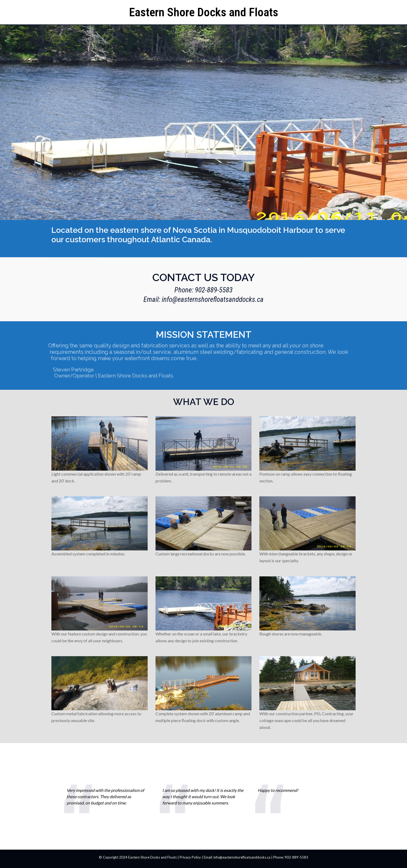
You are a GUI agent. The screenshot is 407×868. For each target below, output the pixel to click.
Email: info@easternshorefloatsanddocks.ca (203, 299)
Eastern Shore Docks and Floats (204, 12)
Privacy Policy (190, 857)
